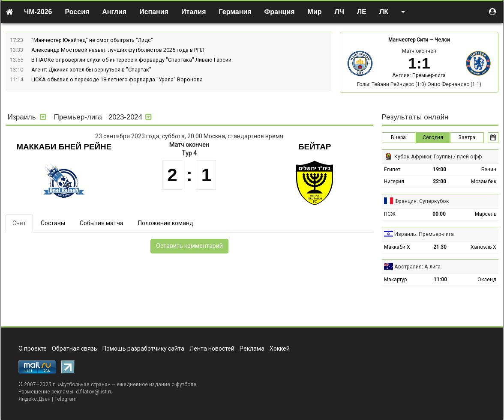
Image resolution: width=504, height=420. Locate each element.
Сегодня (433, 137)
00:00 (439, 214)
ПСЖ (390, 214)
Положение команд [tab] (166, 223)
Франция (280, 12)
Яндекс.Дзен (34, 399)
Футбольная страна (84, 384)
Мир (315, 12)
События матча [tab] (102, 223)
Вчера (398, 137)
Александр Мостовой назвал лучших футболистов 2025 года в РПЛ (118, 50)
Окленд (487, 280)
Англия (114, 12)
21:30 (440, 247)
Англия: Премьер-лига (419, 75)
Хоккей (280, 349)
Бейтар (315, 147)
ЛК (384, 12)
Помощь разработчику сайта (143, 349)
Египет (392, 170)
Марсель (486, 214)
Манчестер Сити (408, 40)
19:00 (439, 170)
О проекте (33, 349)
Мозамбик (484, 182)
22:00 (439, 182)
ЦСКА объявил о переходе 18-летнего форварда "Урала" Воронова (117, 79)
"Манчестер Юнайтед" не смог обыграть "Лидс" (92, 40)
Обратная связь (75, 349)
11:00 (440, 280)
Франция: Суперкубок (422, 201)
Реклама (252, 349)
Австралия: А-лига (417, 267)
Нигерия (394, 182)
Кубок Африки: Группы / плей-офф (438, 156)
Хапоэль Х (483, 247)
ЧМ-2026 (38, 12)
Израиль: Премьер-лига (424, 234)
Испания (154, 12)
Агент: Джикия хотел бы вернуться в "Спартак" (91, 70)
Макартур (395, 280)
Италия (194, 12)
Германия (235, 12)
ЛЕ (362, 12)
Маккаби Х (397, 247)
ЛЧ (339, 12)
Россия (77, 12)
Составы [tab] (53, 223)
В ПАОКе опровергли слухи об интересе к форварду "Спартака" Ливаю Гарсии (131, 60)
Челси (442, 40)
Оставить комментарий (189, 246)
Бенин (489, 170)
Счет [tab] (19, 223)
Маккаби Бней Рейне (64, 147)
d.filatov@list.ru (94, 392)
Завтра (467, 137)
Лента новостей (212, 349)
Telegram (66, 399)
